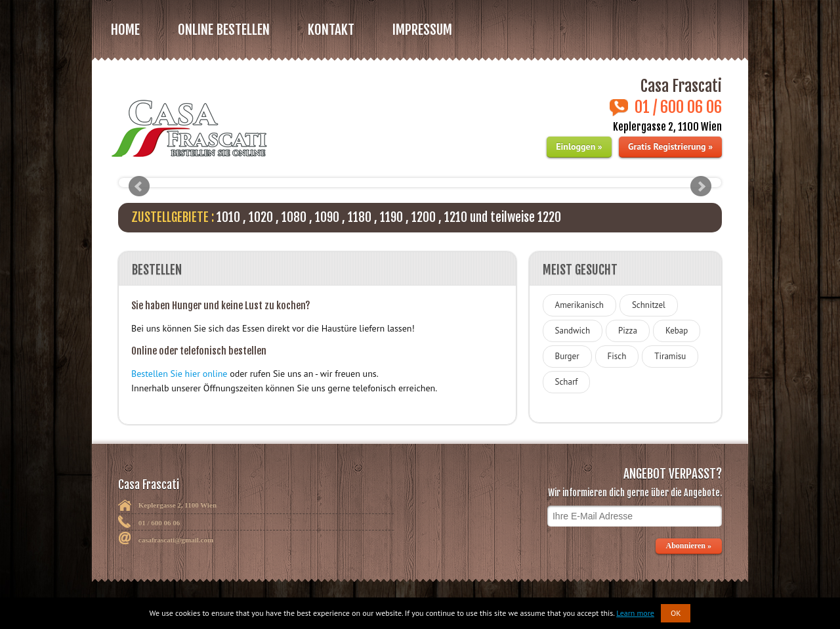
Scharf (567, 382)
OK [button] (676, 613)
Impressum (422, 30)
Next (701, 186)
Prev (139, 186)
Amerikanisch (579, 305)
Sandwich (573, 331)
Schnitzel (649, 305)
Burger (567, 356)
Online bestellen (224, 30)
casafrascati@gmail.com (176, 540)
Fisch (617, 356)
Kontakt (331, 30)
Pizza (628, 331)
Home (125, 30)
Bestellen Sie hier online (179, 374)
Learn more (635, 613)
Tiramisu (670, 356)
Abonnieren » (689, 546)
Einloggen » (579, 146)
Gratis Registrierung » (670, 146)
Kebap (677, 331)
